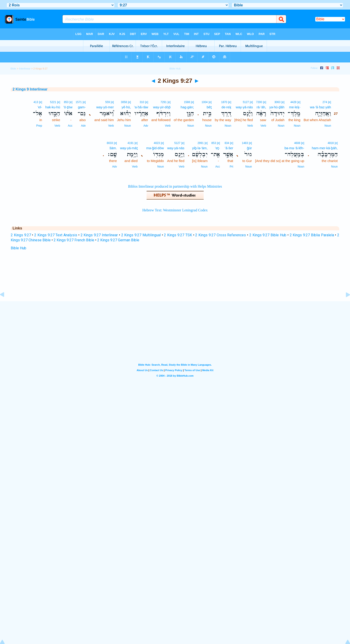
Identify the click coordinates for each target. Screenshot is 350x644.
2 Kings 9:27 (21, 235)
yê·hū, (126, 107)
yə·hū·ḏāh (277, 107)
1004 (205, 102)
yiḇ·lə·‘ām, (200, 148)
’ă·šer (229, 148)
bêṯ (209, 107)
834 (227, 143)
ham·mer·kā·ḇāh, (325, 148)
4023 (157, 143)
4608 (297, 143)
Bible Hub (18, 248)
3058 (124, 102)
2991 (201, 143)
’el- (40, 107)
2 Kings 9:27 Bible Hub (268, 235)
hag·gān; (187, 107)
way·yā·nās (244, 107)
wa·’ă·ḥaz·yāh (320, 107)
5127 (246, 102)
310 (142, 102)
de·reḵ (226, 107)
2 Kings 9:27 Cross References (221, 235)
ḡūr (249, 148)
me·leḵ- (295, 107)
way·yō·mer (105, 107)
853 (66, 102)
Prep (39, 126)
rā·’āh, (261, 107)
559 (108, 102)
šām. (113, 148)
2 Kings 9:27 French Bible (74, 240)
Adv (146, 126)
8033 (110, 143)
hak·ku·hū (53, 107)
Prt (231, 167)
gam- (82, 107)
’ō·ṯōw (68, 107)
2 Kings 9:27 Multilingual (141, 235)
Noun (328, 126)
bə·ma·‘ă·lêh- (294, 148)
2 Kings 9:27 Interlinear (99, 235)
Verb (263, 126)
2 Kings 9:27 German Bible (118, 240)
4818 (331, 143)
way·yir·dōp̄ (162, 107)
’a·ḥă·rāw (141, 107)
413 (36, 102)
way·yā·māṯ (129, 148)
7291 (164, 102)
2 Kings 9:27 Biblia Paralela (312, 235)
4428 (293, 102)
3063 (278, 102)
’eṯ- (218, 148)
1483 (245, 143)
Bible (13, 69)
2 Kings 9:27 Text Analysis (56, 235)
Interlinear (25, 69)
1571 (79, 102)
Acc (70, 126)
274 (325, 102)
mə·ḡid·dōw (155, 148)
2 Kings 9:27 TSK (178, 235)
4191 (131, 143)
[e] (329, 102)
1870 (224, 102)
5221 (53, 102)
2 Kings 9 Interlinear (30, 89)
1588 (187, 102)
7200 (259, 102)
